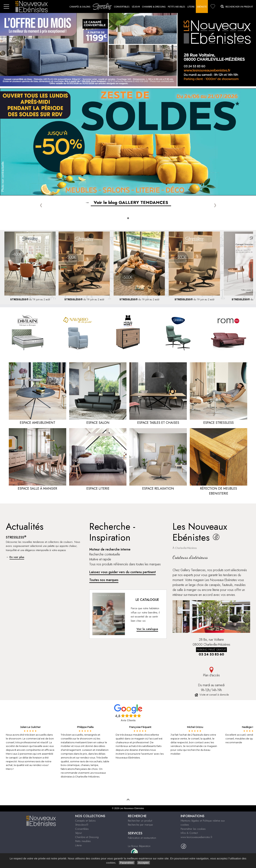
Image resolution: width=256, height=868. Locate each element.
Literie (191, 7)
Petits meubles (83, 841)
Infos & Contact (189, 833)
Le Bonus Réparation (139, 846)
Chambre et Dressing (87, 837)
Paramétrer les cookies (193, 829)
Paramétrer (127, 863)
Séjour (136, 7)
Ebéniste (202, 7)
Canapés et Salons (85, 821)
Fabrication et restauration (142, 838)
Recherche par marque (140, 825)
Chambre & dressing (154, 7)
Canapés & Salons (80, 7)
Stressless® (82, 825)
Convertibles (122, 7)
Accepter (144, 863)
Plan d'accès (211, 672)
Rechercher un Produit (237, 6)
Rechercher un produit (140, 821)
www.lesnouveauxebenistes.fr (197, 837)
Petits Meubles (176, 7)
